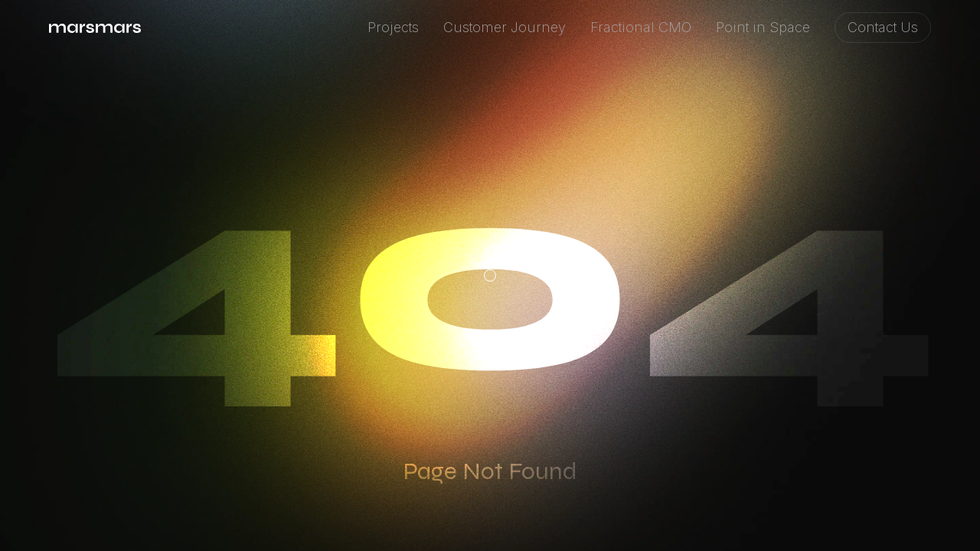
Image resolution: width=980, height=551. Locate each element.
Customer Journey (505, 27)
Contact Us (883, 27)
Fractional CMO (641, 27)
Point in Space (763, 27)
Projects (393, 27)
